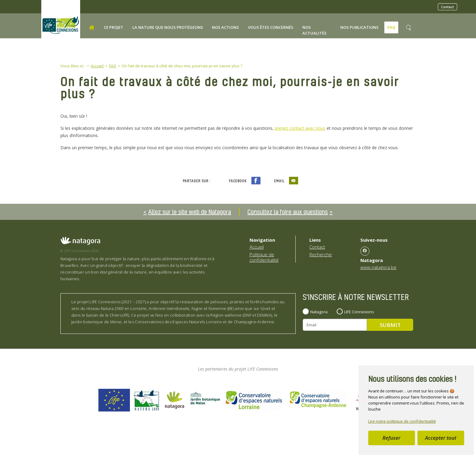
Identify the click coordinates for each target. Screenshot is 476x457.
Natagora (319, 312)
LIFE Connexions (359, 312)
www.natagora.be (378, 267)
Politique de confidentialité (264, 257)
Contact (447, 7)
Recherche (321, 254)
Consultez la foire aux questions (288, 212)
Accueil (257, 247)
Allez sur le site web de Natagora (190, 212)
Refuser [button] (391, 438)
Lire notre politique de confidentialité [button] (402, 421)
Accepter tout (441, 438)
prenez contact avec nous (300, 128)
